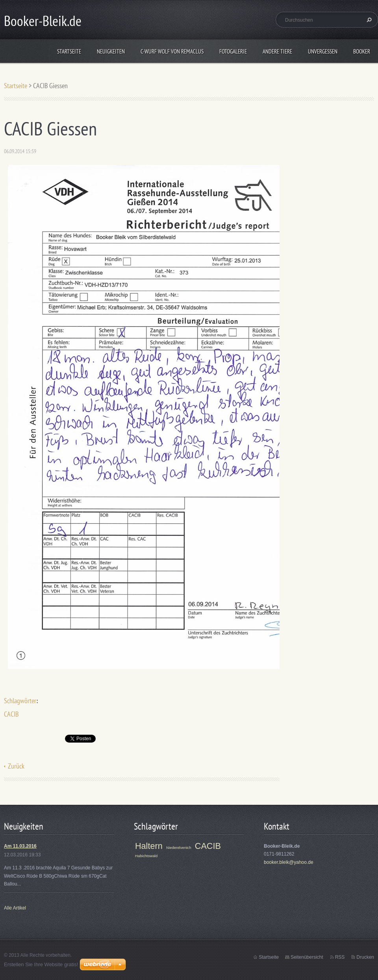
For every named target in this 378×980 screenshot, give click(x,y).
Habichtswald (146, 856)
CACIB (11, 714)
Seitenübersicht (307, 957)
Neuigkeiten (111, 51)
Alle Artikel (15, 908)
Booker (362, 51)
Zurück (16, 766)
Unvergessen (323, 51)
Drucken (365, 957)
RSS (340, 957)
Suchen (368, 20)
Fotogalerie (233, 51)
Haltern (149, 846)
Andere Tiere (277, 51)
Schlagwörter (20, 701)
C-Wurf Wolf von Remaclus (172, 51)
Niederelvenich (179, 848)
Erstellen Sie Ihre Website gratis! (41, 964)
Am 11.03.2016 (20, 846)
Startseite (69, 51)
